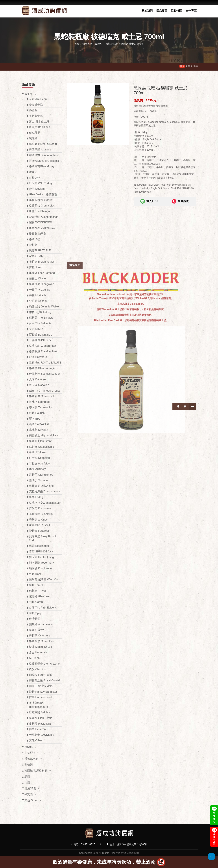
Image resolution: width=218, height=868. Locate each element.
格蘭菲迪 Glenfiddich (42, 396)
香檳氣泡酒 (31, 759)
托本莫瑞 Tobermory (41, 563)
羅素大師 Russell (39, 525)
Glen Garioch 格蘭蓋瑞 (43, 194)
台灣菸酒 (35, 619)
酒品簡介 (75, 400)
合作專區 (191, 11)
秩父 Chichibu (38, 669)
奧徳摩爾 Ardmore (40, 150)
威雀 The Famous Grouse (45, 391)
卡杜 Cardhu (37, 602)
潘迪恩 (33, 172)
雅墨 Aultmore (38, 469)
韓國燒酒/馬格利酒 (36, 771)
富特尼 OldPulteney (41, 475)
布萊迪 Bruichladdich (42, 262)
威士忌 (99, 44)
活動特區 (176, 11)
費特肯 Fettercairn (40, 531)
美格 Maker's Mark (40, 200)
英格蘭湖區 (36, 116)
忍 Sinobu (35, 658)
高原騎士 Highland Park (44, 435)
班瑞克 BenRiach (40, 127)
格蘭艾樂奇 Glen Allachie (44, 664)
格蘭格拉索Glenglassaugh (45, 503)
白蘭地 (29, 747)
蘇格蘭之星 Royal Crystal (44, 680)
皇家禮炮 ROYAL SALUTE (45, 363)
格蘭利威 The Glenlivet (43, 351)
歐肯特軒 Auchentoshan (44, 217)
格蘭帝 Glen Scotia (41, 718)
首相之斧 (35, 178)
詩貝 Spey (35, 613)
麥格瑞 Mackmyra (40, 724)
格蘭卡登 (35, 239)
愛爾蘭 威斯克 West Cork (44, 579)
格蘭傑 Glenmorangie (42, 368)
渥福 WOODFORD (41, 222)
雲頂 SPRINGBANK (41, 552)
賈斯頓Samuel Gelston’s (44, 161)
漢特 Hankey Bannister (43, 692)
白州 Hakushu (38, 413)
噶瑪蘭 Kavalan (39, 430)
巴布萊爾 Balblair (40, 712)
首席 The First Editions (43, 608)
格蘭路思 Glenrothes (42, 641)
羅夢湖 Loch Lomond (42, 273)
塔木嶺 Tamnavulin (41, 408)
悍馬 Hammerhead (41, 697)
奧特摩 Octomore (40, 636)
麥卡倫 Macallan (39, 385)
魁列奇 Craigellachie (42, 447)
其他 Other (36, 740)
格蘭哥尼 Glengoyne (42, 284)
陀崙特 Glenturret (40, 596)
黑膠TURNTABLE (40, 250)
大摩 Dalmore (37, 379)
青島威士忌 (36, 105)
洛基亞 (33, 110)
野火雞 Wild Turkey (41, 183)
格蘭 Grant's (37, 630)
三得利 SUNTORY (40, 340)
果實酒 (29, 794)
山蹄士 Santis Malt (40, 686)
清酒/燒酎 (30, 788)
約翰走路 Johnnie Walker (44, 307)
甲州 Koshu (36, 574)
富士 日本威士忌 (39, 122)
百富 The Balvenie (40, 323)
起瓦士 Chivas (38, 278)
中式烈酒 (30, 753)
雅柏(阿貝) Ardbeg (40, 312)
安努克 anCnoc (38, 520)
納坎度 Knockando (40, 568)
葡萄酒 (29, 765)
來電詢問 (181, 202)
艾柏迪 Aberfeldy (39, 464)
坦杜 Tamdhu (37, 585)
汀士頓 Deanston (39, 458)
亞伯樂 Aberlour (39, 301)
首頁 (77, 44)
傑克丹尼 (35, 133)
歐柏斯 (33, 245)
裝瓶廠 (33, 138)
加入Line (149, 202)
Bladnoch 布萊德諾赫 (42, 228)
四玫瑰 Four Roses (41, 675)
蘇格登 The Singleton (42, 318)
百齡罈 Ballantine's (41, 335)
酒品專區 (162, 11)
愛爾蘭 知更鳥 (38, 234)
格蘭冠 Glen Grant (40, 441)
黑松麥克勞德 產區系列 (43, 144)
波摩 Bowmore (38, 357)
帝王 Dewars (37, 189)
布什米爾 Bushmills (41, 514)
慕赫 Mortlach (37, 295)
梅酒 (27, 783)
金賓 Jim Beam (38, 99)
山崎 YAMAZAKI (39, 424)
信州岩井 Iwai (37, 591)
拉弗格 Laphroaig (40, 402)
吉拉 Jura (35, 267)
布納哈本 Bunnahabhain (44, 155)
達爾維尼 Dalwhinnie (42, 486)
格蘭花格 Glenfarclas (42, 206)
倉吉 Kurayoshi (38, 652)
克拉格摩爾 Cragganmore (45, 492)
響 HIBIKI (35, 419)
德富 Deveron (37, 729)
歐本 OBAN (36, 256)
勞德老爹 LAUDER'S (42, 735)
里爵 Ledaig (36, 497)
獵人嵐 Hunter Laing (41, 557)
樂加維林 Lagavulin (41, 624)
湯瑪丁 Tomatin (38, 480)
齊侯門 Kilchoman (40, 508)
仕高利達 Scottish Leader (44, 374)
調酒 (27, 777)
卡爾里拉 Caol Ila (40, 290)
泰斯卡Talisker (38, 452)
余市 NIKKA (36, 329)
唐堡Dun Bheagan (40, 211)
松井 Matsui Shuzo (41, 647)
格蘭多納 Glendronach (43, 346)
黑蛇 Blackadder (39, 546)
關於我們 (147, 11)
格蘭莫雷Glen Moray (42, 166)
